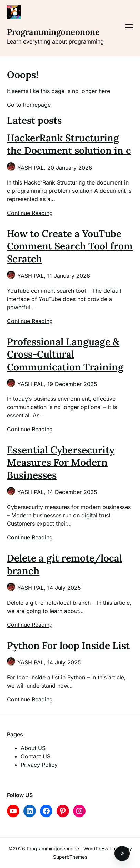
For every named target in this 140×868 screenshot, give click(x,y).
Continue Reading (30, 213)
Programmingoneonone (53, 32)
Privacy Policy (39, 765)
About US (33, 748)
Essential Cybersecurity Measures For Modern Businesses (61, 463)
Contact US (36, 756)
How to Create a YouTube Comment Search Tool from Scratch (70, 246)
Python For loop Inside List (68, 645)
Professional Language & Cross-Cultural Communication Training (65, 354)
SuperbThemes (70, 857)
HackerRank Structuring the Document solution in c (69, 144)
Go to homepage (29, 105)
